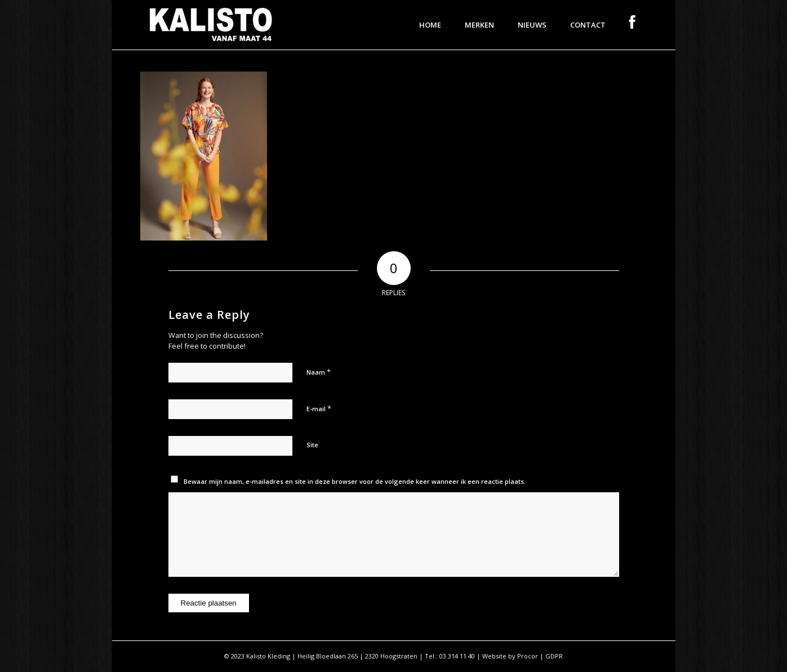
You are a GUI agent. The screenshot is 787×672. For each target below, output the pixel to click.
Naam (319, 372)
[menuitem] (430, 25)
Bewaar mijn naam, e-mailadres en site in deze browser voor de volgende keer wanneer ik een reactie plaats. (355, 481)
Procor (528, 656)
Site (312, 445)
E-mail (319, 408)
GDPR (554, 656)
